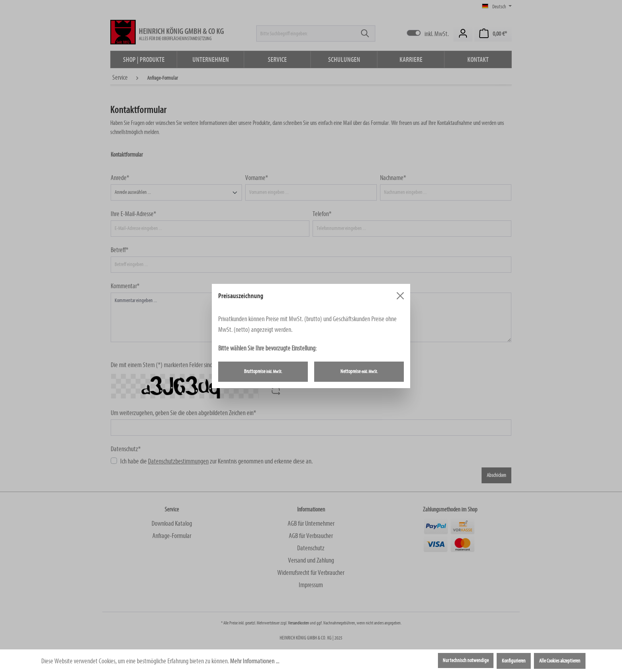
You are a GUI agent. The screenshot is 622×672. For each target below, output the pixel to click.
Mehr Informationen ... (255, 661)
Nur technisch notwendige (466, 661)
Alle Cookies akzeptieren (560, 661)
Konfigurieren (514, 661)
